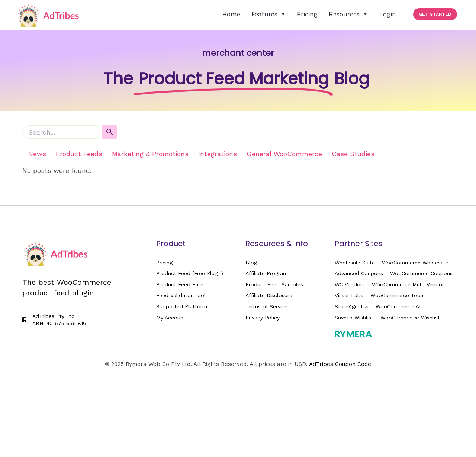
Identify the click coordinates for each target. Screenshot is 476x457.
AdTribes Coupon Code (340, 364)
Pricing (307, 14)
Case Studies (353, 154)
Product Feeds (79, 154)
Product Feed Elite (180, 284)
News (37, 154)
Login (388, 14)
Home (231, 14)
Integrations (218, 154)
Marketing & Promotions (150, 154)
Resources (348, 14)
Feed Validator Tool (181, 295)
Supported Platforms (183, 306)
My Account (171, 318)
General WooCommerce (284, 154)
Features (269, 14)
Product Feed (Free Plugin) (190, 273)
